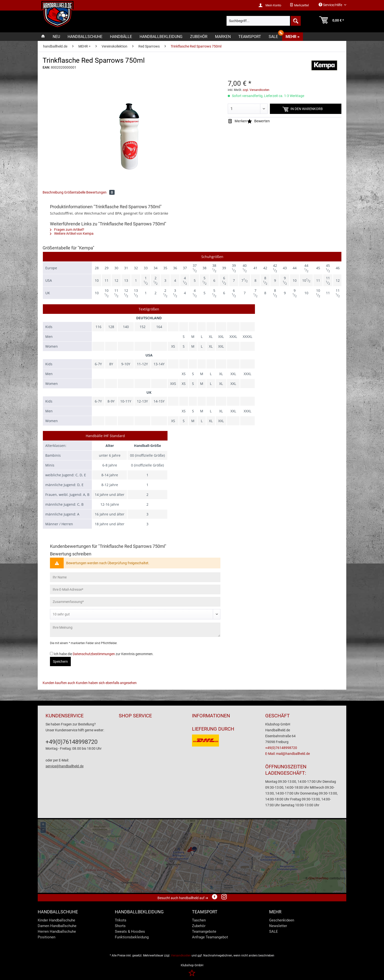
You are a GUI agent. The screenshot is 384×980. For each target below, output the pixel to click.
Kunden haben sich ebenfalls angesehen (106, 683)
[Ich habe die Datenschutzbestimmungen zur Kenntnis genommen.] (52, 654)
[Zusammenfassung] (135, 602)
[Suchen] (295, 21)
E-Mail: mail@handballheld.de (288, 754)
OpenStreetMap (318, 878)
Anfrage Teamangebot (210, 937)
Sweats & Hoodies (130, 931)
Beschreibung (53, 192)
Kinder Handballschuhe (56, 920)
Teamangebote (204, 931)
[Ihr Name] (135, 577)
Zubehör (199, 926)
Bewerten (258, 121)
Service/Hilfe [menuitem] (331, 5)
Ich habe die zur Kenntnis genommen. (104, 654)
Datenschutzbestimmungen (94, 654)
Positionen (47, 937)
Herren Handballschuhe (57, 931)
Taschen (199, 920)
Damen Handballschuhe (57, 926)
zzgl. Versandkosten (256, 90)
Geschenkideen (282, 920)
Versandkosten (181, 955)
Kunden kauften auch (59, 683)
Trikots (121, 920)
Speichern (60, 661)
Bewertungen (100, 192)
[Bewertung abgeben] (135, 614)
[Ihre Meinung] (135, 630)
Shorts (120, 926)
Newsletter (278, 926)
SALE (274, 931)
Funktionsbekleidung (132, 937)
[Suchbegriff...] (264, 21)
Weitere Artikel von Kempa (72, 233)
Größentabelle (75, 192)
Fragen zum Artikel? (67, 230)
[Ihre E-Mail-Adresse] (135, 589)
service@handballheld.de (65, 766)
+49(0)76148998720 (72, 742)
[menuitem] (299, 5)
